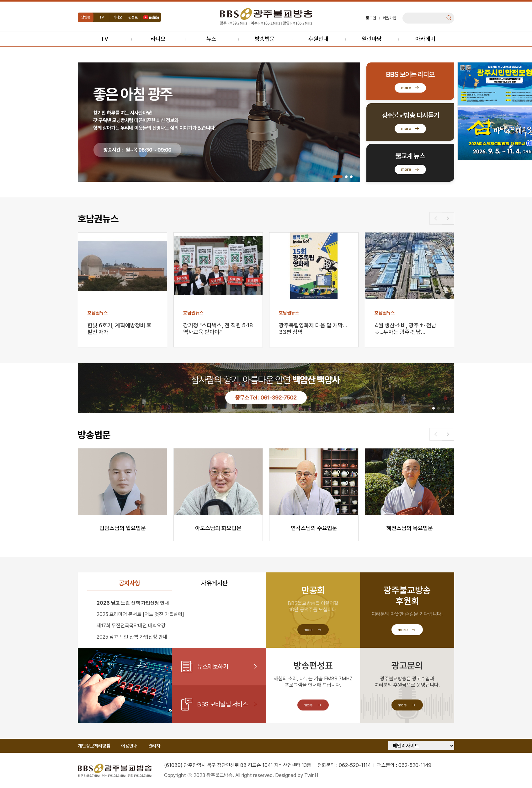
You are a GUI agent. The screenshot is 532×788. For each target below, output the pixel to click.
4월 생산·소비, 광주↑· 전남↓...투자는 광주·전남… (405, 329)
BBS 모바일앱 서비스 (222, 704)
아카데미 (425, 39)
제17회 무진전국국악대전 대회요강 (131, 626)
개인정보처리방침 (94, 746)
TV (102, 17)
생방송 (86, 17)
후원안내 (318, 39)
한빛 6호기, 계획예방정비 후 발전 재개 (120, 329)
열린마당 (372, 39)
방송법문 (265, 39)
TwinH (311, 775)
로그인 (371, 18)
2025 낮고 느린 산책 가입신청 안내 (132, 637)
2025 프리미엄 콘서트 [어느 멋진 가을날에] (140, 614)
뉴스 (211, 39)
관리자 (154, 746)
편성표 (133, 17)
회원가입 (389, 18)
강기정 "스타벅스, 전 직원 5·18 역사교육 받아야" (218, 329)
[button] (338, 177)
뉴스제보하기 (213, 667)
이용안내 (129, 746)
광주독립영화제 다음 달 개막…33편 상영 (313, 329)
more (406, 88)
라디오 (117, 17)
